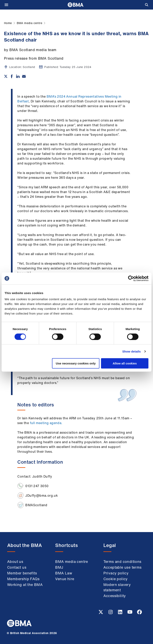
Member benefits (22, 573)
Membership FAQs (23, 579)
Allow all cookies (125, 363)
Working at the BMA (25, 585)
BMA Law (64, 573)
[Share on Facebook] (12, 76)
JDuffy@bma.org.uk (42, 495)
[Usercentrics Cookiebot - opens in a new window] (131, 278)
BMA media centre (72, 561)
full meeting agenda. (46, 423)
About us (15, 561)
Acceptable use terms (123, 567)
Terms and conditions (122, 561)
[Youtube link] (130, 613)
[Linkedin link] (121, 613)
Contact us (17, 567)
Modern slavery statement (117, 587)
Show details (132, 351)
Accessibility (115, 596)
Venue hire (65, 579)
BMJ (59, 567)
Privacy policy (116, 573)
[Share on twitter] (6, 76)
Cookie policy (116, 579)
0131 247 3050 (37, 486)
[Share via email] (24, 76)
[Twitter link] (101, 613)
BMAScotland (36, 505)
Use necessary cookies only (76, 363)
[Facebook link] (139, 613)
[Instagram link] (111, 613)
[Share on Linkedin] (18, 76)
